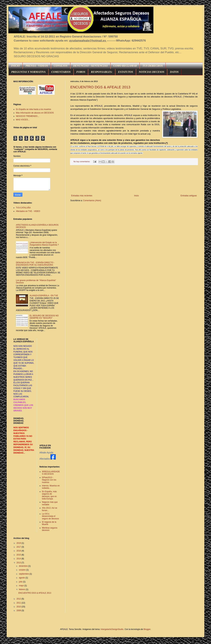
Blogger (147, 629)
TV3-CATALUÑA (23, 208)
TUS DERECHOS (153, 66)
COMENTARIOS (61, 72)
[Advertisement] (134, 180)
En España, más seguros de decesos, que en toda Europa (49, 495)
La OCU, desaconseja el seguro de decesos (50, 516)
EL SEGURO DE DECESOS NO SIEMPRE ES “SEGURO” (44, 317)
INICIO (15, 66)
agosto (22, 578)
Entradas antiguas (189, 196)
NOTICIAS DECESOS (152, 72)
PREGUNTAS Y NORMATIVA (28, 72)
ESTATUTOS (126, 72)
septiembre (24, 574)
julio (21, 582)
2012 (19, 599)
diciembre (24, 566)
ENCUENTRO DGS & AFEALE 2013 (100, 87)
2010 (19, 607)
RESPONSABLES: (102, 72)
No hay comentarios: (82, 162)
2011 (19, 603)
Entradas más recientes (82, 196)
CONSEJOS (61, 66)
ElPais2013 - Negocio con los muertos (49, 480)
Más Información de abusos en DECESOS (35, 113)
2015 (19, 555)
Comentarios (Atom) (92, 200)
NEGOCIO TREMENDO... (27, 116)
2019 (19, 543)
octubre (23, 570)
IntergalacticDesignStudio (112, 629)
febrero (22, 589)
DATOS (174, 72)
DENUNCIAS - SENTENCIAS (90, 66)
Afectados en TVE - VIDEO (28, 211)
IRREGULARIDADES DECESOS (51, 473)
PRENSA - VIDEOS (37, 66)
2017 (19, 547)
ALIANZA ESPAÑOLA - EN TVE (44, 296)
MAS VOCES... (23, 120)
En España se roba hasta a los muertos (33, 109)
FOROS (81, 72)
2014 (19, 559)
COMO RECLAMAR (125, 66)
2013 (19, 563)
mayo (22, 586)
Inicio (136, 196)
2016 (19, 551)
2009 (19, 611)
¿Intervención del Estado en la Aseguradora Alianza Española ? (44, 244)
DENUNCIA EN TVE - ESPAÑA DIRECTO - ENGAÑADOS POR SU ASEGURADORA (35, 264)
